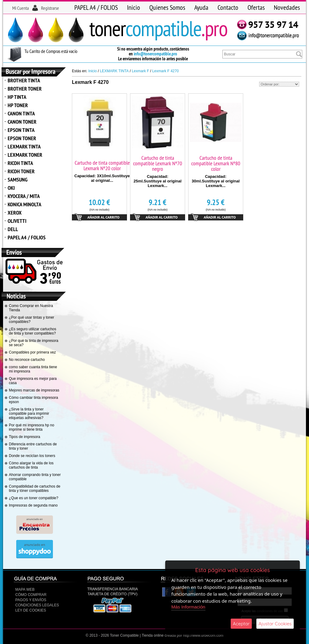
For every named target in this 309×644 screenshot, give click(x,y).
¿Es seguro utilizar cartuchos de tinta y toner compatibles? (33, 331)
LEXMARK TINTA (24, 146)
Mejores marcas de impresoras (34, 390)
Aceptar (241, 624)
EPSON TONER (22, 138)
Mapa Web (25, 590)
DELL (13, 229)
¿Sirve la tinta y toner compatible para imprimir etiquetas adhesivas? (29, 414)
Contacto (228, 7)
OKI (11, 188)
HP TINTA (17, 97)
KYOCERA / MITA (24, 196)
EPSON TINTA (21, 130)
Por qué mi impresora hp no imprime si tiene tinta (32, 427)
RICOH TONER (21, 171)
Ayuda (201, 7)
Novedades (287, 7)
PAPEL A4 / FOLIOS (96, 7)
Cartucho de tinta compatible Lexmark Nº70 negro (158, 163)
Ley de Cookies (31, 610)
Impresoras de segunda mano (33, 505)
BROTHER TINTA (24, 80)
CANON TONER (22, 122)
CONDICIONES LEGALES (37, 605)
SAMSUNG (18, 180)
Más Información (188, 607)
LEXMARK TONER (25, 155)
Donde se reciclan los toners (32, 456)
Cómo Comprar (31, 595)
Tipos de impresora (24, 437)
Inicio (134, 7)
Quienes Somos (167, 7)
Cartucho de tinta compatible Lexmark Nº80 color (216, 163)
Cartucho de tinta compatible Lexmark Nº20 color (102, 165)
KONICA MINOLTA (24, 204)
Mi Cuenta (20, 8)
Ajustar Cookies (275, 624)
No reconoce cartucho (27, 360)
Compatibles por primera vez (32, 352)
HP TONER (18, 105)
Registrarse (50, 8)
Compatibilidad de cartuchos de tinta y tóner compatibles (35, 489)
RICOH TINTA (20, 163)
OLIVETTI (17, 221)
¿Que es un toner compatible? (34, 498)
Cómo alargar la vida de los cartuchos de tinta (31, 465)
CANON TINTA (21, 113)
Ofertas (256, 7)
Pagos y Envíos (31, 600)
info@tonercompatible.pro (155, 54)
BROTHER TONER (25, 89)
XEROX (15, 213)
